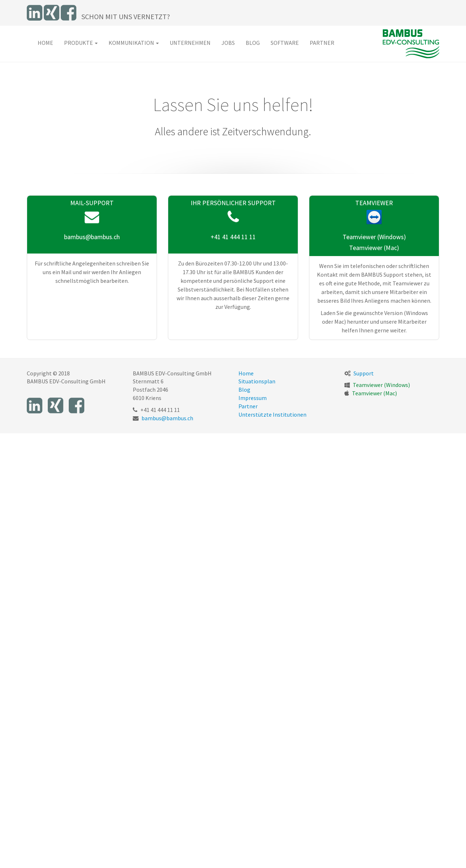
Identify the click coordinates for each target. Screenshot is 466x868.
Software (285, 43)
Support (364, 373)
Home (45, 43)
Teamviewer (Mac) (374, 248)
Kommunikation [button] (134, 43)
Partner (322, 43)
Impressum (253, 398)
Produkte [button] (81, 43)
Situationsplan (257, 381)
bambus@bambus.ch (92, 237)
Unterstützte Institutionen (272, 414)
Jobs (228, 43)
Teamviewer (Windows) (374, 237)
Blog (253, 43)
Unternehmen (190, 43)
